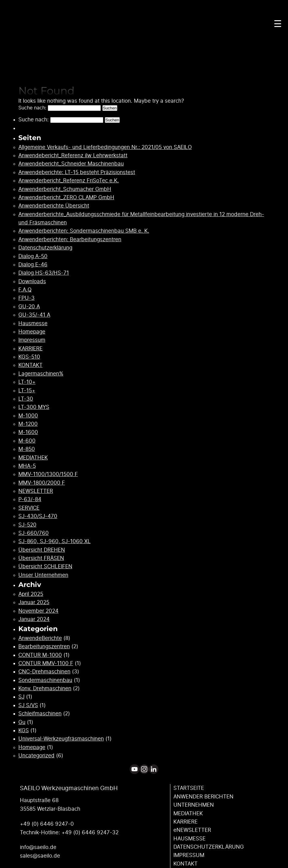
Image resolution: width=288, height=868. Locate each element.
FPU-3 (27, 298)
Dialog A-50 (33, 256)
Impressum (32, 340)
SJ (21, 697)
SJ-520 (27, 525)
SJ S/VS (28, 705)
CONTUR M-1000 (40, 655)
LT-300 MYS (34, 407)
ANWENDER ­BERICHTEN (203, 797)
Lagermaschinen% (41, 374)
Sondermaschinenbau (45, 680)
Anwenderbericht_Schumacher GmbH (65, 189)
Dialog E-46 (33, 265)
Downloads (32, 282)
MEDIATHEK (33, 458)
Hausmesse (33, 324)
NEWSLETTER (36, 491)
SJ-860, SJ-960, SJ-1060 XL (55, 541)
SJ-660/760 (34, 533)
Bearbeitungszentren (44, 647)
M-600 (27, 441)
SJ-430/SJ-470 (38, 516)
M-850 (27, 449)
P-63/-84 (30, 499)
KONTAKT (30, 365)
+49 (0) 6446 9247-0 (47, 824)
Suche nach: (32, 108)
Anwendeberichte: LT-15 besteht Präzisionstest (77, 172)
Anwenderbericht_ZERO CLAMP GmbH (66, 198)
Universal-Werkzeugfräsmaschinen (61, 739)
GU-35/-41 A (34, 315)
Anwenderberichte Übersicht (54, 206)
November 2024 (38, 611)
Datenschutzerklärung (45, 248)
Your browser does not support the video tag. (144, 57)
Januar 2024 (34, 619)
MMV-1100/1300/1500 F (48, 474)
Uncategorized (36, 756)
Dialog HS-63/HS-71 (44, 273)
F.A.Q (25, 290)
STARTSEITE (189, 788)
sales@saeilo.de (40, 856)
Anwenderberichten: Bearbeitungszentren (70, 240)
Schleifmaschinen (40, 714)
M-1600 (28, 432)
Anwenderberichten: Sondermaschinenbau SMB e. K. (84, 231)
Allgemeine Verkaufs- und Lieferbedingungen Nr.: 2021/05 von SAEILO (105, 147)
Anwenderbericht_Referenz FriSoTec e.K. (69, 181)
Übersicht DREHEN (42, 550)
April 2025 (31, 594)
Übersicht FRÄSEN (41, 558)
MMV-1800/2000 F (42, 483)
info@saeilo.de (38, 847)
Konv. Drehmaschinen (45, 689)
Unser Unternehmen (43, 575)
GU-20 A (29, 307)
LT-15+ (27, 391)
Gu (22, 722)
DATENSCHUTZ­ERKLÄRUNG (209, 847)
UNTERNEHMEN (194, 805)
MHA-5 (27, 466)
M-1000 (28, 416)
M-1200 (28, 424)
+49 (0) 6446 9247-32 (90, 833)
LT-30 (26, 399)
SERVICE (29, 508)
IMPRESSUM (189, 855)
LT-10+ (27, 382)
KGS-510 (29, 357)
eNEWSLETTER (192, 830)
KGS (24, 731)
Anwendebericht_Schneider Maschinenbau (71, 164)
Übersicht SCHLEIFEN (45, 567)
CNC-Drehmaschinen (44, 672)
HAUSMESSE (189, 839)
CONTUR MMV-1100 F (46, 663)
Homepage (32, 332)
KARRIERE (30, 349)
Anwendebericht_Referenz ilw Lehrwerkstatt (73, 156)
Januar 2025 (34, 602)
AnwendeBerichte (40, 638)
